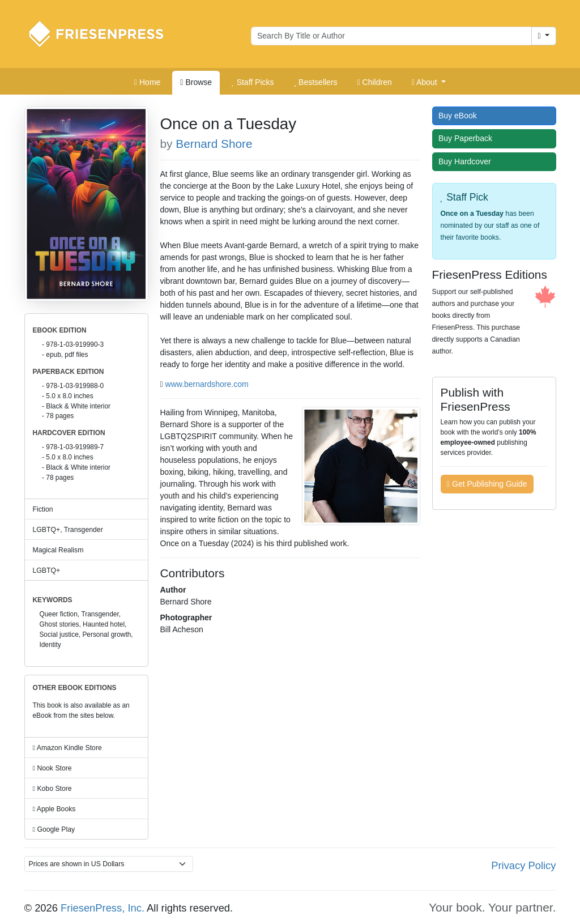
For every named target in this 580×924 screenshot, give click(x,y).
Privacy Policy (523, 865)
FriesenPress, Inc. (103, 908)
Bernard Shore (214, 144)
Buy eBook (460, 116)
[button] (429, 83)
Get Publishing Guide (487, 484)
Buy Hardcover (467, 161)
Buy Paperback (468, 138)
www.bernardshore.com (207, 384)
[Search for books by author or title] (391, 36)
